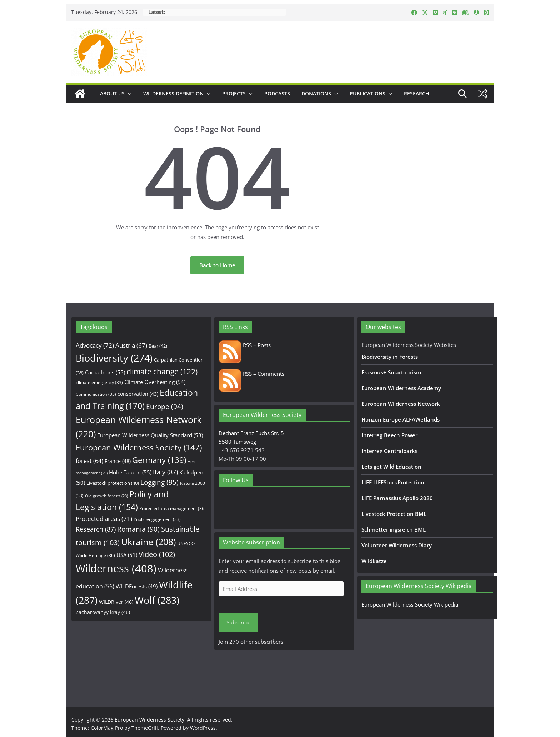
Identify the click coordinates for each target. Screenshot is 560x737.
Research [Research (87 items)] (96, 529)
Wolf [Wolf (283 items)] (157, 600)
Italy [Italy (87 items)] (165, 472)
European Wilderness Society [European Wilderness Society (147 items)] (139, 447)
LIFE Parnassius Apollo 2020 (397, 498)
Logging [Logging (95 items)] (159, 482)
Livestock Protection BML (394, 514)
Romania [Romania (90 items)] (138, 529)
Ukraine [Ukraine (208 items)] (148, 542)
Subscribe (238, 622)
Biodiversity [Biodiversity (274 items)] (114, 358)
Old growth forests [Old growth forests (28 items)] (106, 496)
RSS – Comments (251, 374)
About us (112, 93)
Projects (234, 93)
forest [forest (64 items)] (89, 461)
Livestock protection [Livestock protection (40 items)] (113, 483)
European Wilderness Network (401, 404)
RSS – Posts (245, 345)
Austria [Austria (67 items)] (131, 345)
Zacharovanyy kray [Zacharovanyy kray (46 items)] (103, 612)
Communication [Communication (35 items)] (96, 394)
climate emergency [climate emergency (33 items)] (99, 382)
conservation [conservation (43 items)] (138, 394)
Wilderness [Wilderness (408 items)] (116, 568)
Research (417, 93)
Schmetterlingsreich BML (394, 529)
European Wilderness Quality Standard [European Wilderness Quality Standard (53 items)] (150, 435)
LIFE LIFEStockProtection (393, 482)
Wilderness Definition (173, 93)
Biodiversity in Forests (390, 357)
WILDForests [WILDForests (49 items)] (137, 586)
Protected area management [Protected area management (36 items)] (172, 509)
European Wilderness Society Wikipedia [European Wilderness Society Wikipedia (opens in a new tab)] (410, 604)
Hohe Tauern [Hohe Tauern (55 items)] (130, 472)
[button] (128, 94)
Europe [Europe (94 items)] (165, 407)
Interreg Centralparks (389, 451)
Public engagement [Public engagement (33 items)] (157, 519)
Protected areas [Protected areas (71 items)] (104, 519)
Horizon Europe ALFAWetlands (401, 419)
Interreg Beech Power (389, 435)
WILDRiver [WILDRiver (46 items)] (116, 602)
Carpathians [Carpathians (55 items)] (105, 372)
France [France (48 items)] (118, 461)
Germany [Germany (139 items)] (159, 460)
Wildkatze (374, 561)
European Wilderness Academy (401, 388)
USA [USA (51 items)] (127, 555)
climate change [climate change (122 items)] (162, 372)
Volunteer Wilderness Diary (397, 545)
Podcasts (277, 93)
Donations (316, 93)
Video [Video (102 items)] (157, 554)
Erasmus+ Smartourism (391, 372)
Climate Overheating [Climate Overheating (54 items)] (155, 382)
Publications (367, 93)
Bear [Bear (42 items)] (158, 346)
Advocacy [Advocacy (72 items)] (95, 345)
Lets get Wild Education (391, 467)
